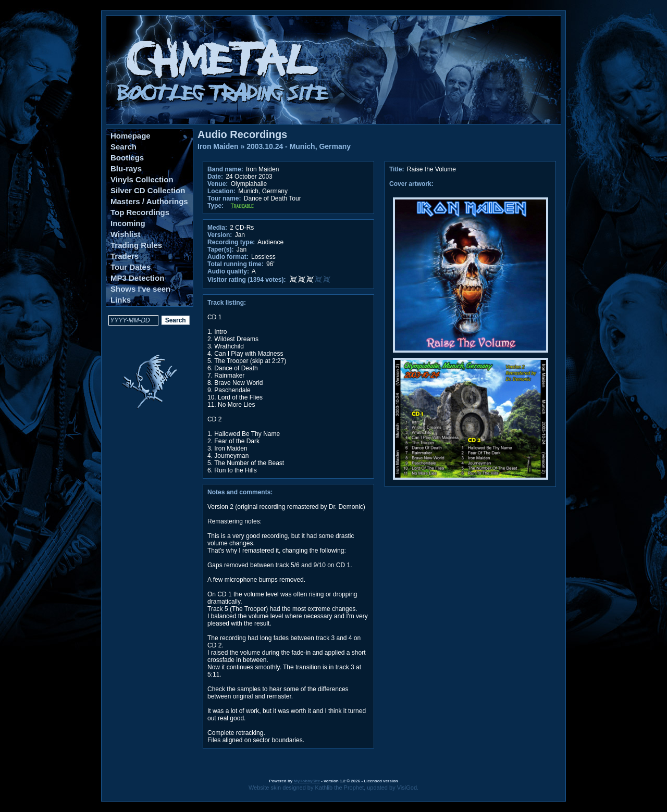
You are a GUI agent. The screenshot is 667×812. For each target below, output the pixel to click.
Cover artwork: (411, 184)
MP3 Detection (137, 278)
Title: (398, 169)
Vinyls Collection (142, 179)
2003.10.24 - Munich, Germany (299, 146)
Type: (215, 206)
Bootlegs (127, 158)
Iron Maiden (218, 146)
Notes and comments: (240, 492)
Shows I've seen (140, 289)
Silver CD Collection (148, 190)
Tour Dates (131, 267)
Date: (215, 177)
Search (123, 147)
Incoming (128, 223)
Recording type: (231, 242)
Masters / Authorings (149, 201)
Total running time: (236, 264)
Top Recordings (140, 212)
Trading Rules (136, 245)
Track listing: (227, 303)
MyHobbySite (307, 781)
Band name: (225, 169)
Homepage (131, 136)
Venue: (218, 184)
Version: (220, 235)
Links (121, 300)
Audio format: (228, 257)
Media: (217, 228)
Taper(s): (220, 249)
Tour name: (224, 198)
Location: (221, 191)
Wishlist (125, 234)
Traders (125, 256)
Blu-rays (126, 168)
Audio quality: (228, 271)
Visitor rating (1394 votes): (247, 280)
